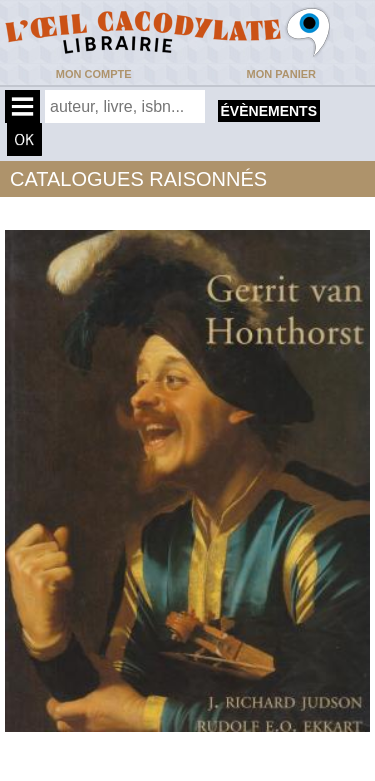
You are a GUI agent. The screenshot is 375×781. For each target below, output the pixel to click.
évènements (269, 111)
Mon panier (281, 74)
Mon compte (94, 74)
